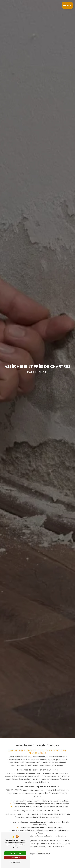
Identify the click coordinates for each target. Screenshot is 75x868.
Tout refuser (15, 858)
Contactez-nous (43, 845)
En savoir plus (30, 845)
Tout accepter (15, 853)
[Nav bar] (67, 5)
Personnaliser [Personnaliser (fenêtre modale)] (15, 862)
